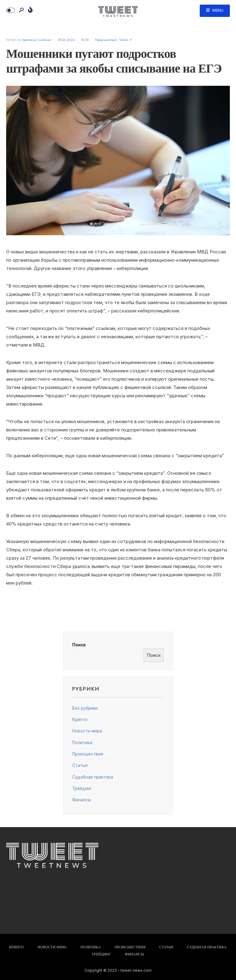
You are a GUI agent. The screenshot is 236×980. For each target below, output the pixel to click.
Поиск (79, 645)
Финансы (82, 800)
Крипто (80, 720)
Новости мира (87, 731)
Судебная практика (93, 777)
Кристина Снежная (37, 40)
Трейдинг (82, 788)
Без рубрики (85, 708)
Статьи (80, 765)
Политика (82, 743)
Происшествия (106, 40)
